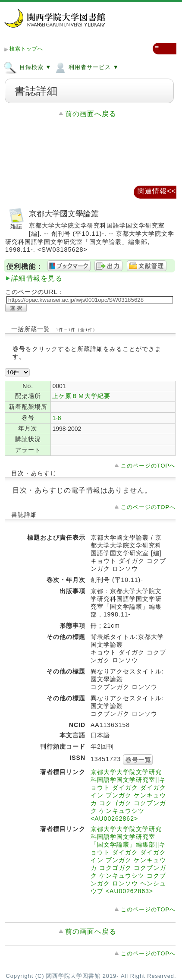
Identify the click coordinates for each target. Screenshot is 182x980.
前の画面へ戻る (91, 114)
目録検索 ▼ (27, 67)
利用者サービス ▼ (86, 67)
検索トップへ (26, 49)
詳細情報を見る (37, 278)
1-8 (56, 418)
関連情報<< (157, 191)
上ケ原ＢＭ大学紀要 (81, 396)
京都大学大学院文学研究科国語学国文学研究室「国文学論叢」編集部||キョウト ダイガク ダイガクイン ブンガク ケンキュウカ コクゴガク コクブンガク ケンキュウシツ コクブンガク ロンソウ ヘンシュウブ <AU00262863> (128, 860)
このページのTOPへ (148, 466)
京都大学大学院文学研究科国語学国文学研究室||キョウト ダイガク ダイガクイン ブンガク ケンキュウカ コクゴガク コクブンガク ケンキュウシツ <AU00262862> (128, 795)
